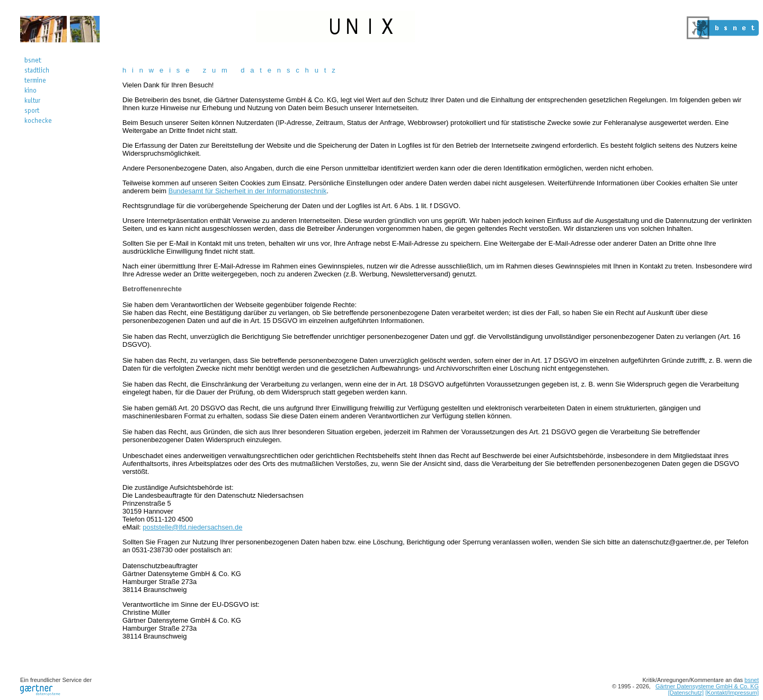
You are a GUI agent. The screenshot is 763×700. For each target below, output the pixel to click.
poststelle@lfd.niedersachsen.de (192, 527)
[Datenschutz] (686, 693)
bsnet (752, 680)
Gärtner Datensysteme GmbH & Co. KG (707, 686)
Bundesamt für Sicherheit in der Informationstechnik (247, 191)
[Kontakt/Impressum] (732, 693)
